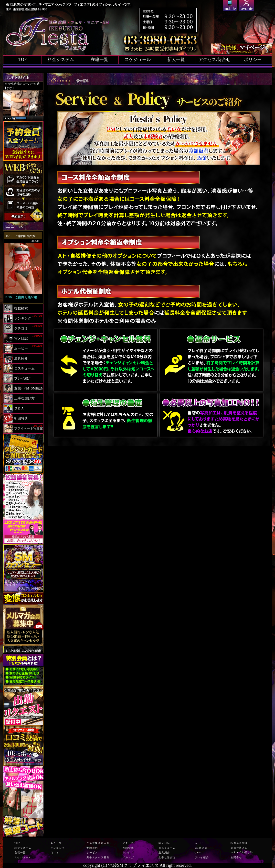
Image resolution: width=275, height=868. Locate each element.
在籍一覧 (99, 60)
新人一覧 (176, 60)
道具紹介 (164, 853)
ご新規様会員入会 (98, 843)
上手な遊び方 (167, 857)
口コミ (55, 853)
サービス (92, 853)
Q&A (198, 853)
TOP (22, 60)
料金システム (61, 60)
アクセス (128, 843)
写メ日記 (164, 843)
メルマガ (128, 857)
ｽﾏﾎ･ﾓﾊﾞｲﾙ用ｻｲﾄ (242, 853)
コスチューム (167, 848)
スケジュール (138, 60)
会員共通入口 (239, 848)
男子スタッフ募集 (98, 857)
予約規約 (92, 848)
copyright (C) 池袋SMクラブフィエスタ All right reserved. (137, 865)
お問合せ (236, 857)
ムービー (200, 843)
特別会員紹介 (239, 843)
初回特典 (128, 848)
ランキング (58, 848)
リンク (127, 853)
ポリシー (253, 60)
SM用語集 (201, 848)
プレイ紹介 (202, 857)
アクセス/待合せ (215, 60)
